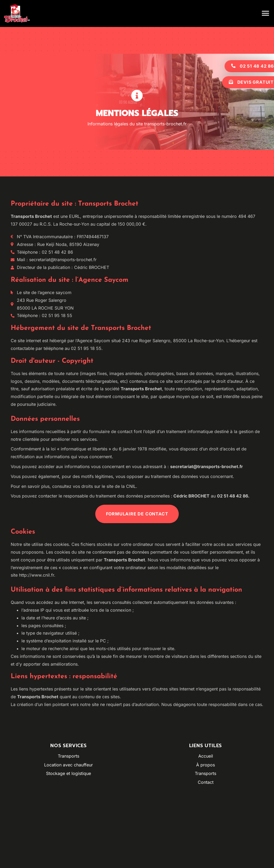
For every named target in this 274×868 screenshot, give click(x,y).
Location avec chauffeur (68, 765)
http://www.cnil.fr (37, 575)
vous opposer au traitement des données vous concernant (174, 476)
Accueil (206, 756)
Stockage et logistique (68, 773)
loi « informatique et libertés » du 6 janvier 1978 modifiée (109, 449)
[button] (265, 13)
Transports (68, 756)
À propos (205, 765)
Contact (206, 782)
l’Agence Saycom (93, 341)
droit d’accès (222, 449)
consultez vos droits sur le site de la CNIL (94, 486)
